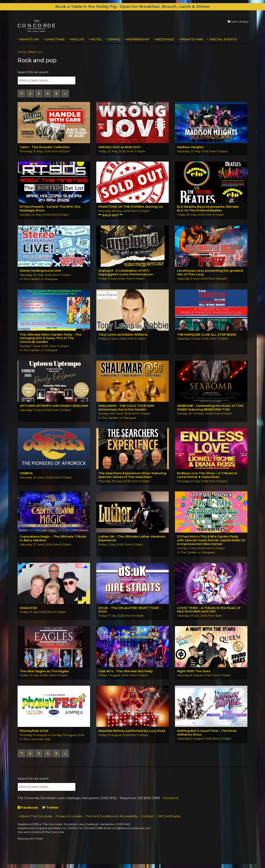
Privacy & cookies (69, 817)
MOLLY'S (77, 39)
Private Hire (192, 39)
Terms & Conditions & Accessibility (112, 817)
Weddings (165, 39)
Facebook (28, 808)
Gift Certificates (169, 817)
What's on (29, 39)
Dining (114, 39)
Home (22, 52)
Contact (148, 817)
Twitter (50, 808)
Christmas (55, 39)
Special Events (223, 39)
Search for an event (33, 72)
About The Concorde (36, 817)
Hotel (96, 39)
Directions (171, 799)
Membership (138, 39)
